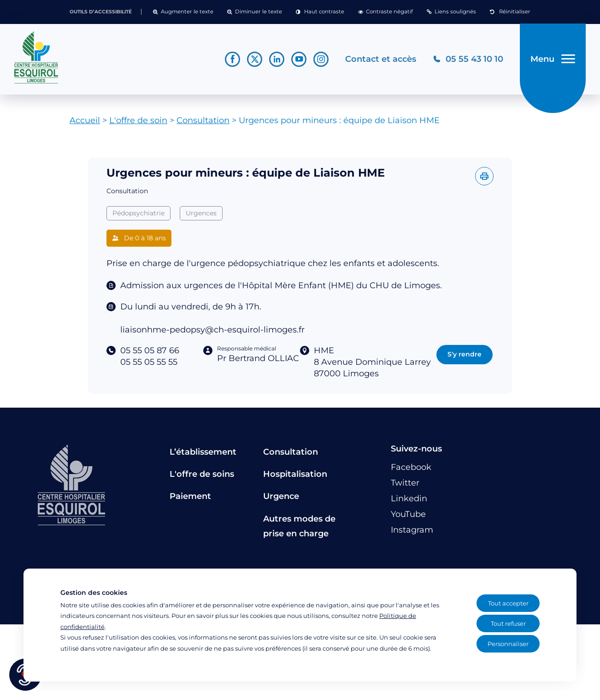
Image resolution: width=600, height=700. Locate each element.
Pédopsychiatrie (138, 213)
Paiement (190, 496)
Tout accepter (508, 603)
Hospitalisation (295, 474)
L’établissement (203, 452)
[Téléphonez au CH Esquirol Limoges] (468, 59)
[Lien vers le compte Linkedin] (277, 59)
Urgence (281, 496)
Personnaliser (508, 644)
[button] (183, 12)
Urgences (201, 213)
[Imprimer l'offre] (484, 176)
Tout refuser (508, 623)
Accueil (85, 120)
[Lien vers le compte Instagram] (321, 59)
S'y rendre (465, 354)
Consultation (203, 120)
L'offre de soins (202, 474)
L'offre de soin (138, 120)
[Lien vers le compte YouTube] (299, 59)
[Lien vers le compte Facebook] (232, 59)
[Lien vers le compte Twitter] (255, 59)
